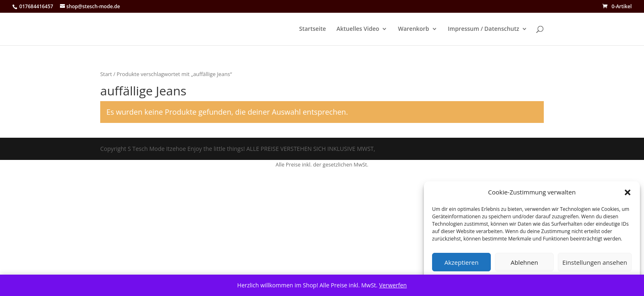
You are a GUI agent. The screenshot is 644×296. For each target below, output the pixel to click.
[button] (628, 192)
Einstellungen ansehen (595, 262)
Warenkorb (414, 29)
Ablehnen (524, 262)
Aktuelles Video (358, 29)
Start (106, 74)
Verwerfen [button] (393, 285)
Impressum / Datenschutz (483, 29)
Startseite (312, 29)
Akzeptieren (461, 262)
